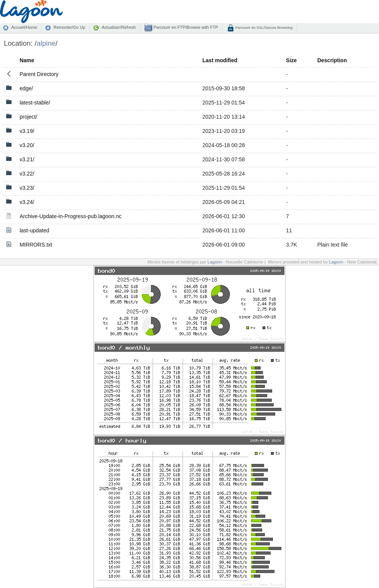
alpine (46, 43)
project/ (28, 117)
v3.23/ (27, 188)
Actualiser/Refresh (119, 27)
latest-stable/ (35, 103)
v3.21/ (27, 159)
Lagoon (215, 262)
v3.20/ (27, 145)
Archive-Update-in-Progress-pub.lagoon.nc (71, 216)
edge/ (26, 88)
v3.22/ (27, 174)
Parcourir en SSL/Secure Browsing (263, 27)
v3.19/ (27, 131)
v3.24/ (27, 202)
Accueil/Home (24, 27)
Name (27, 60)
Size (291, 60)
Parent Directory (39, 74)
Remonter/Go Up (69, 27)
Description (332, 60)
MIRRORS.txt (36, 245)
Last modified (220, 60)
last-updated (34, 230)
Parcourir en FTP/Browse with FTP (185, 27)
